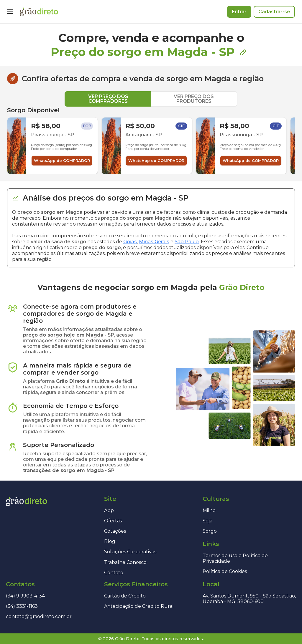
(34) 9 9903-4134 (25, 596)
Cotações (115, 531)
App (109, 510)
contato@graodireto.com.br (39, 616)
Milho (209, 510)
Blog (110, 541)
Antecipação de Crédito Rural (139, 606)
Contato (114, 573)
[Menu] (10, 12)
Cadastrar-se (274, 12)
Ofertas (113, 521)
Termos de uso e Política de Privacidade (235, 558)
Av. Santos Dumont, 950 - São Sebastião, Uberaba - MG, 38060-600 (249, 599)
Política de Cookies (225, 571)
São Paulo (187, 242)
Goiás (130, 242)
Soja (207, 521)
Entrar (239, 12)
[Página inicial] (39, 12)
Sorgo (210, 531)
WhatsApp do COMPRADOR (62, 161)
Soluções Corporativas (130, 552)
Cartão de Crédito (125, 596)
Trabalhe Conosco (125, 562)
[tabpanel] (151, 140)
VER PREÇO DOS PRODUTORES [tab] (194, 99)
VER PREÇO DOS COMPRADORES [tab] (108, 99)
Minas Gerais (154, 242)
